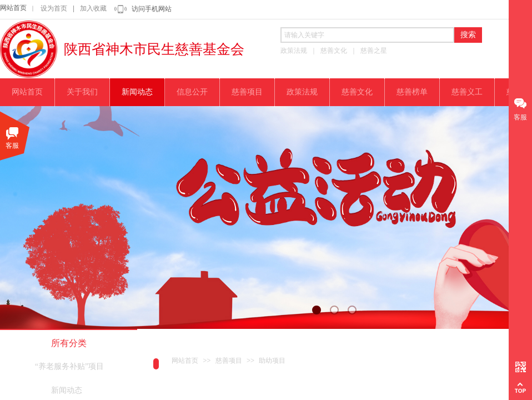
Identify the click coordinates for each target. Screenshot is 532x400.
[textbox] (367, 35)
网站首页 (13, 8)
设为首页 (54, 8)
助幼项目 (272, 361)
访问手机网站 (152, 9)
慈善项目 (229, 361)
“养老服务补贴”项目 (69, 366)
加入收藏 (93, 8)
